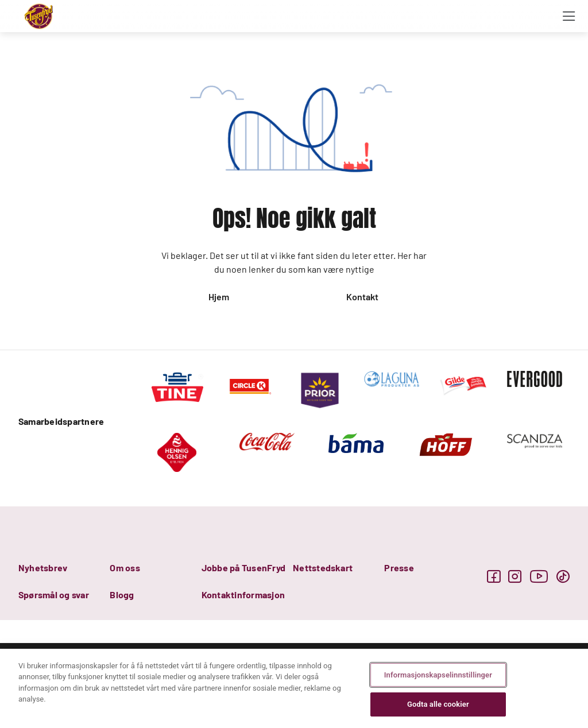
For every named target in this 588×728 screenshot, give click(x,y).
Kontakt (362, 297)
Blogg (122, 595)
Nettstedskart (323, 568)
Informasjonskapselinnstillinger (438, 675)
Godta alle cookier (438, 704)
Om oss (125, 568)
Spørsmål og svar (54, 595)
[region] (294, 688)
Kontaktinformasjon (243, 595)
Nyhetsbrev (43, 568)
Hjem (219, 297)
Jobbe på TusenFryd (243, 568)
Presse (399, 568)
